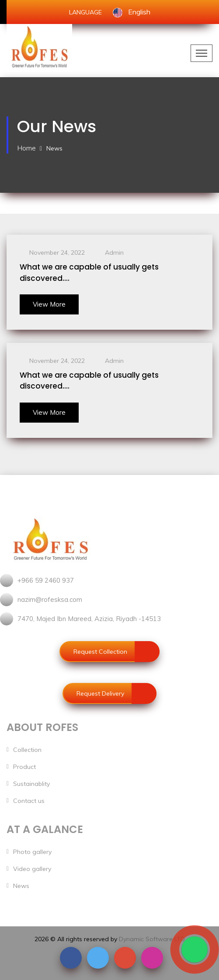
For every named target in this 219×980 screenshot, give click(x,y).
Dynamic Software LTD (152, 939)
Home (26, 148)
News (21, 886)
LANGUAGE (85, 12)
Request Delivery (116, 693)
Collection (27, 750)
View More (49, 304)
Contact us (29, 801)
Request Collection (116, 652)
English (131, 12)
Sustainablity (31, 784)
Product (24, 767)
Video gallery (32, 869)
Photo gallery (32, 852)
